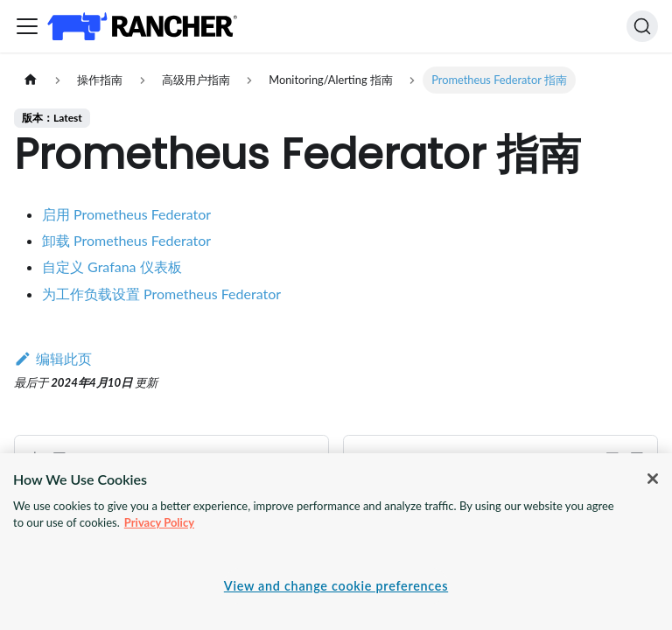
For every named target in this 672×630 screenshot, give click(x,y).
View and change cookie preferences (336, 586)
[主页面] (31, 80)
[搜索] (642, 26)
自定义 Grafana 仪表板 (112, 266)
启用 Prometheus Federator (126, 214)
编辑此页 (53, 358)
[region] (336, 542)
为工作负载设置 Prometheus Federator (161, 294)
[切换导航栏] (27, 26)
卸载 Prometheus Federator (126, 240)
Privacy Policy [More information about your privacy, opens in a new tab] (159, 522)
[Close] (653, 479)
